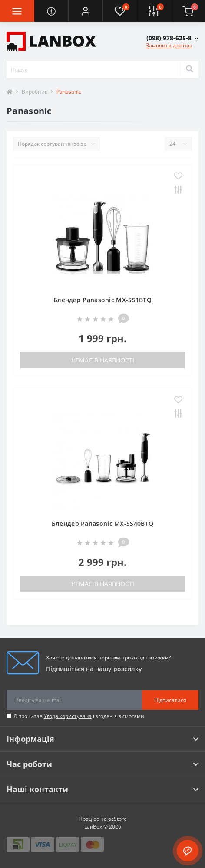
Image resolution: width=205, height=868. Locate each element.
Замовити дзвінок (169, 45)
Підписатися (170, 700)
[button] (85, 11)
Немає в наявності (103, 360)
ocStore (117, 819)
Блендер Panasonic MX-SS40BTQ (102, 524)
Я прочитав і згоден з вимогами (79, 716)
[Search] (189, 69)
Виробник (35, 92)
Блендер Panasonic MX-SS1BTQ (102, 300)
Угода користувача (68, 716)
